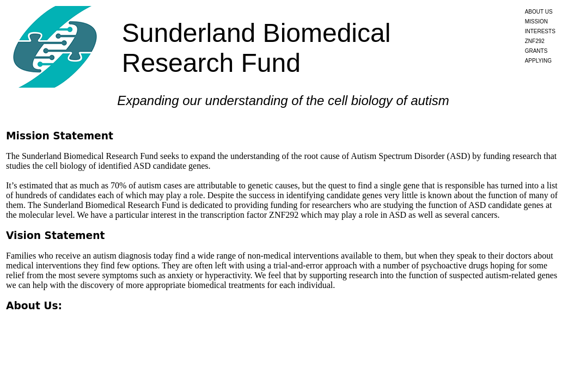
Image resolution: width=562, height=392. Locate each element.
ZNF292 (535, 41)
